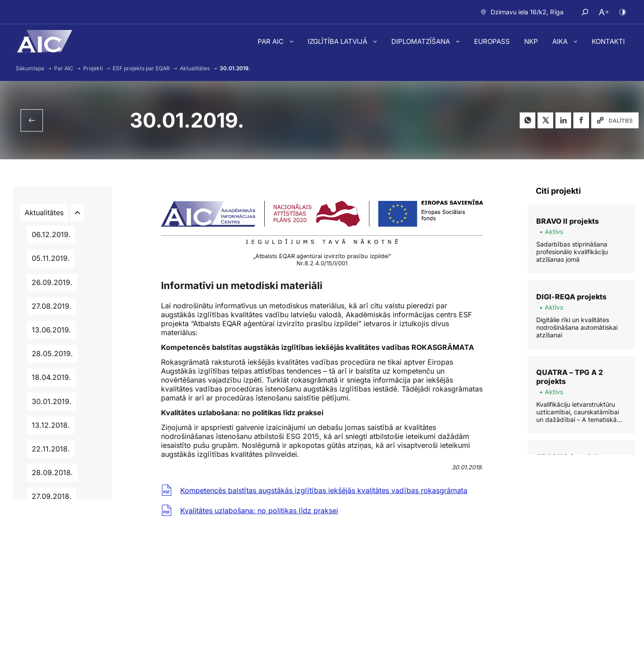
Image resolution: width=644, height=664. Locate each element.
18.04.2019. (51, 377)
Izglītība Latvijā (338, 41)
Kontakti (608, 41)
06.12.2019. (51, 234)
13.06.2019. (51, 330)
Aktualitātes (44, 213)
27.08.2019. (52, 306)
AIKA (561, 41)
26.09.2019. (52, 282)
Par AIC (271, 41)
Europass (492, 41)
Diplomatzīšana (422, 41)
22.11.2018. (51, 449)
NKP (531, 41)
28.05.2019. (52, 353)
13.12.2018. (51, 425)
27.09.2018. (52, 496)
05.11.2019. (51, 258)
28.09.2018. (52, 472)
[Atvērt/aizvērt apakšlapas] (77, 213)
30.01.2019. (52, 401)
